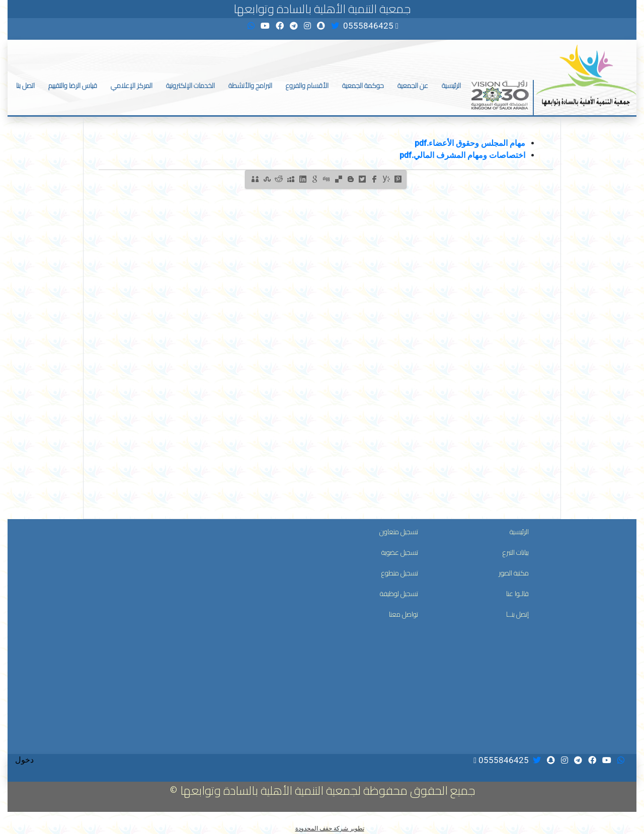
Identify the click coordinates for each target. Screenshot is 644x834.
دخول (24, 760)
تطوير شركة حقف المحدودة (330, 828)
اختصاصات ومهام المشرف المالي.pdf (462, 155)
